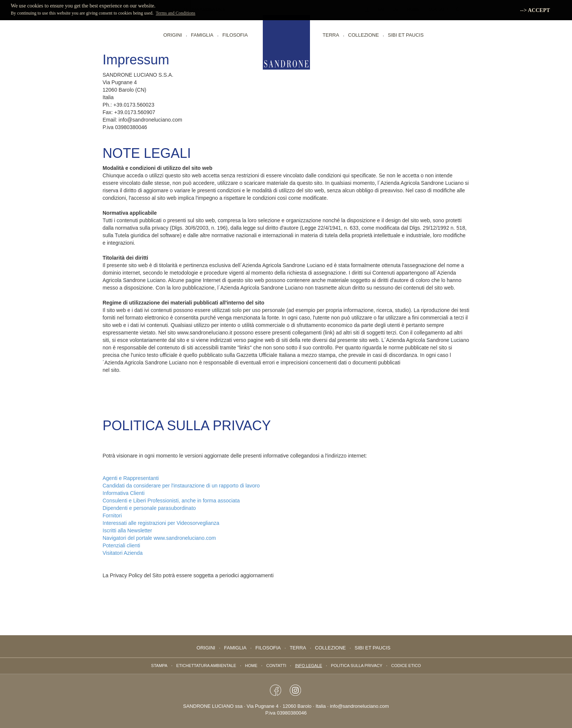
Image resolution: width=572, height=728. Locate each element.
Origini (173, 35)
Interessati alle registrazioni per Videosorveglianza (161, 523)
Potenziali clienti (121, 545)
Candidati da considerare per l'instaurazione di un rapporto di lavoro (181, 486)
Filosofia (235, 35)
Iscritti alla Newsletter (127, 530)
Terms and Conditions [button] (176, 13)
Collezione (363, 35)
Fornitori (112, 516)
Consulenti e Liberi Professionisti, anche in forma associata (171, 501)
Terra (331, 35)
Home (251, 666)
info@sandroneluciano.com (359, 706)
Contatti (276, 666)
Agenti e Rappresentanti (131, 478)
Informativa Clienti (124, 493)
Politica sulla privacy (357, 666)
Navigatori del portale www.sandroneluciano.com (159, 538)
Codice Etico (406, 666)
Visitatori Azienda (123, 553)
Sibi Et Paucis (406, 35)
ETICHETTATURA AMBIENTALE (206, 666)
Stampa (159, 666)
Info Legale (308, 666)
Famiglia (202, 35)
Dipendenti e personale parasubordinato (149, 508)
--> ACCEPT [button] (535, 10)
